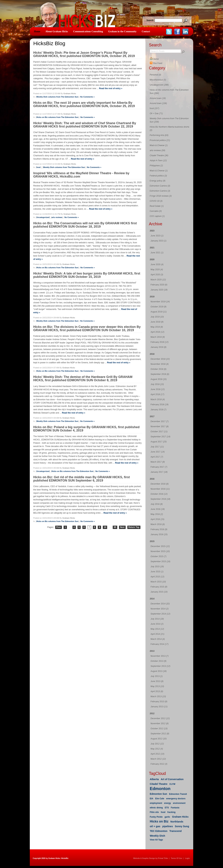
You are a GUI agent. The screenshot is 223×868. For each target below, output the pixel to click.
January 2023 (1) (159, 241)
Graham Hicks (180, 817)
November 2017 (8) (160, 427)
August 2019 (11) (159, 312)
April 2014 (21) (158, 634)
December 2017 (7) (160, 422)
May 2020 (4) (157, 270)
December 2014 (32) (160, 604)
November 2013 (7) (160, 656)
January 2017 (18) (159, 472)
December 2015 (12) (160, 546)
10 (105, 527)
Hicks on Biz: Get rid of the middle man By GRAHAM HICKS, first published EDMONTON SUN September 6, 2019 (82, 479)
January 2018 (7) (159, 410)
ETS (167, 808)
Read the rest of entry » (111, 88)
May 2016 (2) (157, 514)
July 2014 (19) (157, 619)
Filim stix (154, 812)
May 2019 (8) (157, 327)
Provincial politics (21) (160, 140)
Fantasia (175, 808)
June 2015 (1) (157, 572)
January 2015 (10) (159, 592)
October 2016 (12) (159, 494)
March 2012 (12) (158, 759)
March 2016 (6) (158, 524)
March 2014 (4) (158, 639)
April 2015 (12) (158, 577)
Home (37, 31)
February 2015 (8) (159, 587)
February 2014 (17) (160, 644)
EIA (152, 799)
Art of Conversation (172, 779)
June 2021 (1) (157, 253)
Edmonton (160, 789)
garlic (167, 817)
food (39, 167)
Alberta (154, 779)
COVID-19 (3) (156, 201)
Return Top (134, 527)
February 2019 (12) (160, 342)
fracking (171, 812)
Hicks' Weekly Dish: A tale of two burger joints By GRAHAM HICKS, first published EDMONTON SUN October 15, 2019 (87, 275)
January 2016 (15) (159, 535)
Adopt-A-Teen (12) (158, 161)
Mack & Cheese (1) (159, 145)
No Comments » (87, 97)
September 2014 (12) (161, 614)
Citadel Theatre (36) (159, 156)
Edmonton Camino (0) (160, 186)
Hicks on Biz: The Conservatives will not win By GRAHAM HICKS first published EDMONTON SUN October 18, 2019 (85, 225)
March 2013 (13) (158, 697)
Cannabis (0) (156, 211)
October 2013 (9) (159, 661)
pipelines (168, 826)
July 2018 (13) (157, 384)
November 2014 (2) (160, 609)
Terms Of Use (176, 858)
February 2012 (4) (159, 764)
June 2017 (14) (158, 452)
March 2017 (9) (158, 462)
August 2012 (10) (159, 739)
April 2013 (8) (157, 692)
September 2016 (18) (161, 499)
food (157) (155, 108)
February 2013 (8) (159, 702)
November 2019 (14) (160, 302)
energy (168, 803)
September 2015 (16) (161, 562)
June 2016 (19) (158, 509)
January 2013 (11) (159, 707)
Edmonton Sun (159, 794)
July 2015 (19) (157, 567)
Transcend (175, 831)
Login (187, 858)
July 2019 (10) (157, 317)
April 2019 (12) (158, 332)
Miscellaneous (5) (158, 80)
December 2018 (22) (160, 359)
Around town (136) (158, 103)
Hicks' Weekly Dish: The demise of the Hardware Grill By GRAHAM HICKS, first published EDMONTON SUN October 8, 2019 (83, 379)
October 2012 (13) (159, 729)
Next (122, 527)
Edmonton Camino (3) (160, 191)
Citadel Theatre (159, 784)
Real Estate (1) (157, 206)
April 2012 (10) (158, 754)
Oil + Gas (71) (156, 114)
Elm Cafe (160, 799)
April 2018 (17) (158, 394)
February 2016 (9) (159, 529)
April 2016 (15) (158, 519)
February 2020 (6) (159, 285)
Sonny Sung (182, 826)
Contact (146, 31)
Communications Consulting (88, 31)
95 (115, 527)
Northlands (177, 822)
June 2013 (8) (157, 681)
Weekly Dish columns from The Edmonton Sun (57, 97)
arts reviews (57, 217)
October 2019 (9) (159, 307)
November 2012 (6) (160, 724)
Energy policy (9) (158, 181)
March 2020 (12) (158, 280)
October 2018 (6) (159, 369)
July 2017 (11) (157, 447)
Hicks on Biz (159, 821)
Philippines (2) (156, 166)
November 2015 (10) (160, 551)
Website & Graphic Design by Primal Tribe (151, 858)
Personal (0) (155, 75)
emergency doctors (176, 799)
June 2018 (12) (158, 389)
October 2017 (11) (159, 432)
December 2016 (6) (160, 484)
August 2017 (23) (159, 442)
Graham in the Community (122, 31)
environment (179, 803)
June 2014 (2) (157, 624)
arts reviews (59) (158, 151)
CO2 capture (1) (157, 216)
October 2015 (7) (159, 557)
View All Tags (156, 840)
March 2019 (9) (158, 337)
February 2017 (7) (159, 467)
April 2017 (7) (157, 457)
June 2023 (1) (157, 236)
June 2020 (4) (157, 265)
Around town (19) (158, 98)
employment (156, 803)
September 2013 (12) (161, 666)
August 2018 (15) (159, 379)
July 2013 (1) (157, 676)
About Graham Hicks (57, 31)
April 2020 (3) (157, 275)
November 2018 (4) (160, 364)
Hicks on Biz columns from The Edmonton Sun (57, 117)
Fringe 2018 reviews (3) (161, 196)
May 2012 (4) (157, 749)
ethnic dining (156, 808)
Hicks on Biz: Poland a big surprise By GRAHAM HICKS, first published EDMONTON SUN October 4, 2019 (86, 429)
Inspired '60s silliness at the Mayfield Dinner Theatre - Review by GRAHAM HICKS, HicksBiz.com (81, 175)
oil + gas (155, 826)
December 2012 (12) (160, 719)
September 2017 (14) (161, 437)
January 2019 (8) (159, 347)
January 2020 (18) (159, 290)
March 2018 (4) (158, 400)
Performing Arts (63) (159, 135)
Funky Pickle (156, 817)
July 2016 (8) (157, 504)
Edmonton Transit (178, 794)
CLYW (172, 784)
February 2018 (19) (160, 405)
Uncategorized (43, 217)
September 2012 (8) (160, 734)
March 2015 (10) (158, 582)
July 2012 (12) (157, 744)
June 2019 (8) (157, 322)
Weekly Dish (157, 836)
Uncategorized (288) (159, 85)
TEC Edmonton (159, 831)
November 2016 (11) (160, 489)
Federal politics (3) (158, 176)
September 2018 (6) (160, 374)
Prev (59, 527)
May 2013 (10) (157, 686)
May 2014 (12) (157, 629)
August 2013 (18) (159, 671)
